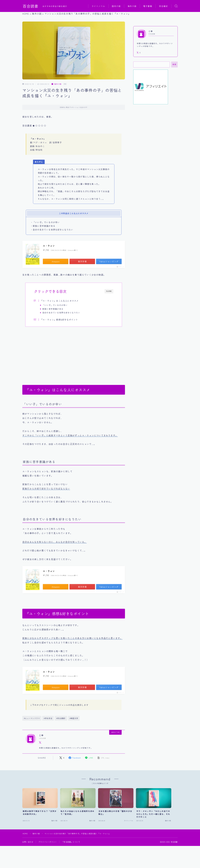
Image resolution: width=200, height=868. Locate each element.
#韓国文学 (74, 718)
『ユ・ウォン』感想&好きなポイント (59, 320)
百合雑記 (164, 6)
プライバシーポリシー (48, 842)
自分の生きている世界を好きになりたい (61, 313)
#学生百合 (48, 718)
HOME (25, 833)
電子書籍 (148, 6)
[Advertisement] (74, 354)
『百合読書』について (71, 842)
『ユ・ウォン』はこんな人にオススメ (59, 301)
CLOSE (109, 291)
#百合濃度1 (61, 718)
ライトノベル (98, 6)
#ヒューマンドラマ (32, 718)
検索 (174, 64)
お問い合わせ (28, 842)
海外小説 (132, 6)
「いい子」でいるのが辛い (55, 305)
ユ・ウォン (49, 246)
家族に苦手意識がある (53, 309)
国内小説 (116, 6)
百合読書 (31, 6)
